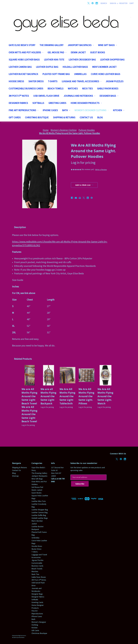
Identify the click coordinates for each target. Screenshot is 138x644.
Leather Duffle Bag (47, 67)
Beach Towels (55, 88)
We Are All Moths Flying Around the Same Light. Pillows (86, 396)
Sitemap (15, 476)
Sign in (113, 3)
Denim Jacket (78, 52)
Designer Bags (109, 96)
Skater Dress (36, 81)
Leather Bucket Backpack (23, 74)
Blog (100, 117)
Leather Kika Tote (54, 60)
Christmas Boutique (37, 117)
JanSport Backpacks (81, 45)
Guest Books (98, 52)
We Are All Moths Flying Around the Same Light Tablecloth (67, 396)
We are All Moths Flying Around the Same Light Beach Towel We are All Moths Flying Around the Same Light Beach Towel (30, 405)
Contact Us (86, 117)
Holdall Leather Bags (75, 67)
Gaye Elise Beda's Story (22, 45)
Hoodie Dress (16, 81)
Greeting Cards (57, 103)
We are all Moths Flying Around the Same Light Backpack (49, 396)
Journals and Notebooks (79, 96)
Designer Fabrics (18, 103)
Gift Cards (15, 117)
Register (123, 3)
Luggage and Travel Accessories (82, 81)
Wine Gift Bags (107, 45)
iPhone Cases (50, 110)
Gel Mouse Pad (57, 52)
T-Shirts (53, 81)
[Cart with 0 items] (132, 3)
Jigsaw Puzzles (115, 81)
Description (20, 227)
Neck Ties (87, 88)
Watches (73, 88)
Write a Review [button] (101, 170)
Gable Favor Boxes (108, 88)
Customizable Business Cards (26, 88)
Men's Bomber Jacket (104, 67)
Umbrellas (80, 74)
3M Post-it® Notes (19, 96)
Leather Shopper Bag (112, 60)
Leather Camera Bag (20, 67)
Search (104, 3)
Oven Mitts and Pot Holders (26, 52)
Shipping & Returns (64, 117)
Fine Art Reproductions (24, 110)
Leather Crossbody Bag (82, 60)
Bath (66, 110)
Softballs (38, 103)
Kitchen (119, 110)
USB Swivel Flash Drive (46, 96)
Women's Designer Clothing (92, 110)
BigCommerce (22, 636)
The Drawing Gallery (51, 45)
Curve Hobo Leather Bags (106, 74)
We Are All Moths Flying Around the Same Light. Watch (105, 396)
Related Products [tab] (23, 359)
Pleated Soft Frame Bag (56, 74)
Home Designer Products (86, 103)
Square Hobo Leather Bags (24, 60)
